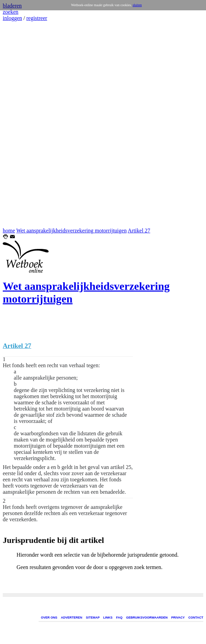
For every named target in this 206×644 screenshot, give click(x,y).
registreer (37, 18)
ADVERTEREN (72, 618)
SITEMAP (93, 618)
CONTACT (196, 618)
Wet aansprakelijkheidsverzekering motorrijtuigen (71, 231)
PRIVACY (178, 618)
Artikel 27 (139, 231)
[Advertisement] (23, 124)
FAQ (119, 618)
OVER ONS (49, 618)
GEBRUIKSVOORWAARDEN (147, 618)
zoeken (11, 12)
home (9, 231)
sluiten (137, 5)
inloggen (12, 18)
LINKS (108, 618)
